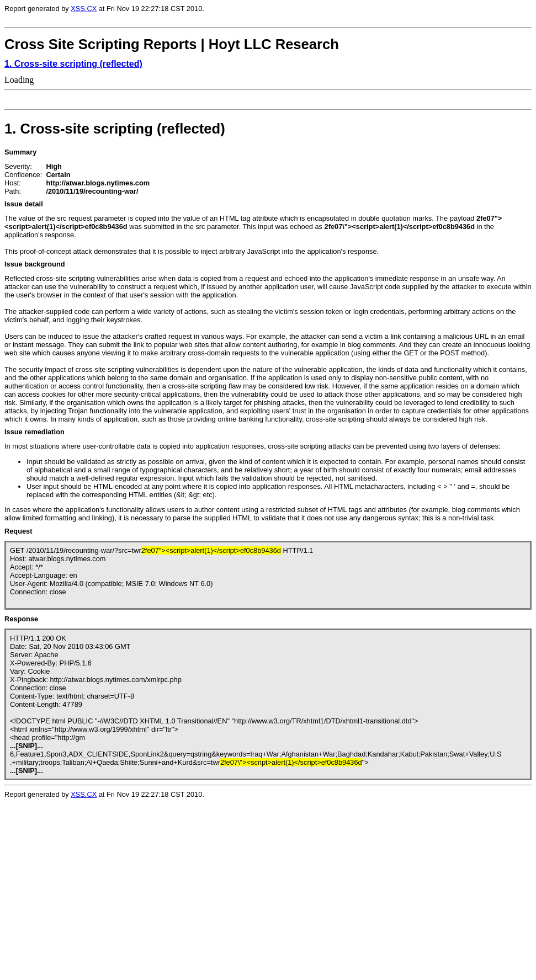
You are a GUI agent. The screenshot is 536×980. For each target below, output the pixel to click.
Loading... (76, 897)
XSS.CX (84, 9)
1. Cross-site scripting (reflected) (73, 64)
